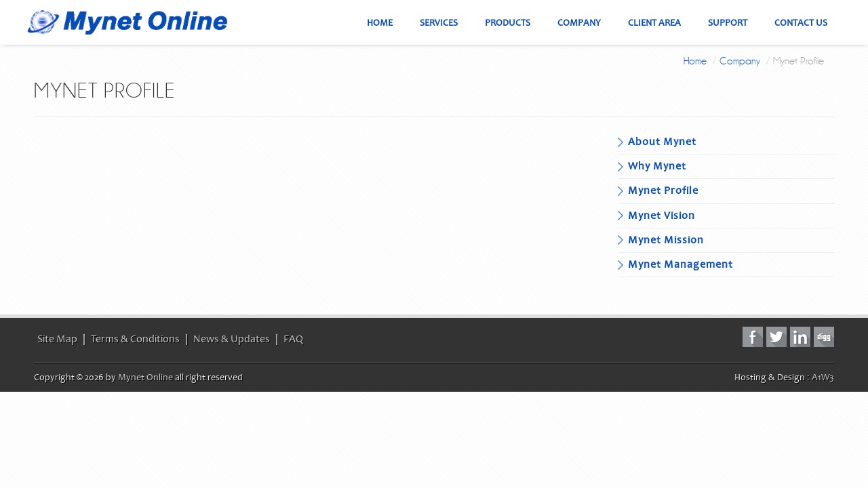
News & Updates (232, 339)
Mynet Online (145, 377)
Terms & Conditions (135, 339)
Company (740, 61)
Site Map (57, 339)
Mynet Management (680, 264)
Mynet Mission (666, 240)
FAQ (293, 339)
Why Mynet (657, 166)
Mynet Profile (663, 190)
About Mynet (662, 142)
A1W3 (823, 377)
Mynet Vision (662, 216)
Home (695, 61)
